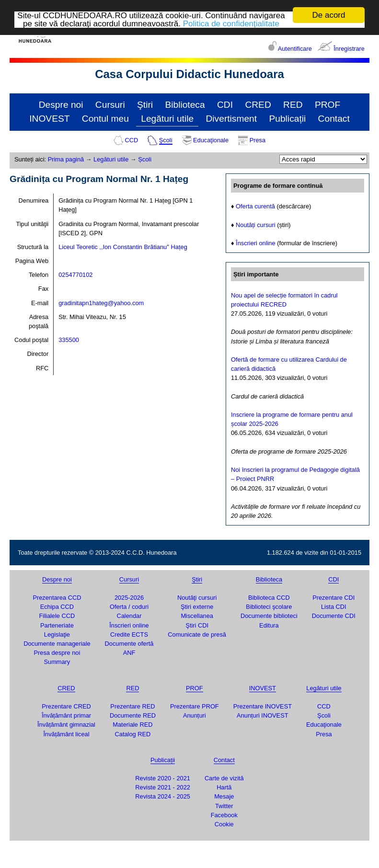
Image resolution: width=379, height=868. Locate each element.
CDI (225, 105)
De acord (329, 15)
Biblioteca (185, 105)
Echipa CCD (57, 607)
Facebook (224, 815)
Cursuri (110, 105)
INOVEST (49, 119)
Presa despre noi (57, 653)
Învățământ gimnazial (66, 725)
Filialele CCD (57, 616)
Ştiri (145, 105)
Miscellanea (197, 616)
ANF (129, 653)
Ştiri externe (197, 607)
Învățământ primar (66, 715)
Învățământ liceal (66, 734)
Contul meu (105, 119)
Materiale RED (132, 725)
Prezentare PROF (195, 706)
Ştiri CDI (197, 625)
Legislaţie (57, 634)
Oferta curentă (255, 206)
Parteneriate (57, 625)
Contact (334, 119)
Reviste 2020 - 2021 (163, 778)
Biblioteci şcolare (269, 607)
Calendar (129, 616)
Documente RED (133, 715)
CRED (258, 105)
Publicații (287, 119)
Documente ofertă (129, 644)
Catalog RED (133, 734)
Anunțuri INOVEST (262, 715)
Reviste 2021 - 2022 (163, 787)
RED (293, 105)
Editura (269, 625)
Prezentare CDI (333, 598)
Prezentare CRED (66, 706)
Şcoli (166, 140)
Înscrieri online (256, 243)
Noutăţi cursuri (197, 598)
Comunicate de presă (197, 634)
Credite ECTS (129, 634)
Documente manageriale (57, 644)
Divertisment (232, 119)
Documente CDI (334, 616)
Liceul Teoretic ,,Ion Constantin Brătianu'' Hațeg (123, 247)
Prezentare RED (132, 706)
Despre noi (61, 105)
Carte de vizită (224, 778)
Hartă (224, 787)
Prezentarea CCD (57, 598)
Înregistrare (349, 49)
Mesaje (224, 796)
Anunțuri (195, 715)
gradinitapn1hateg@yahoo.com (101, 303)
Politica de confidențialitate (231, 23)
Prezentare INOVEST (263, 706)
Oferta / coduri (129, 607)
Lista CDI (334, 607)
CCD (131, 140)
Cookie (224, 824)
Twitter (224, 806)
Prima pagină (66, 159)
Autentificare (295, 49)
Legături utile (167, 119)
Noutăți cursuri (256, 224)
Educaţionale (211, 140)
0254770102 (75, 275)
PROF (327, 105)
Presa (258, 140)
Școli (145, 159)
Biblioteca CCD (269, 598)
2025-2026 (129, 598)
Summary (57, 662)
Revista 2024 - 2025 (163, 796)
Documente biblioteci (269, 616)
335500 (69, 340)
